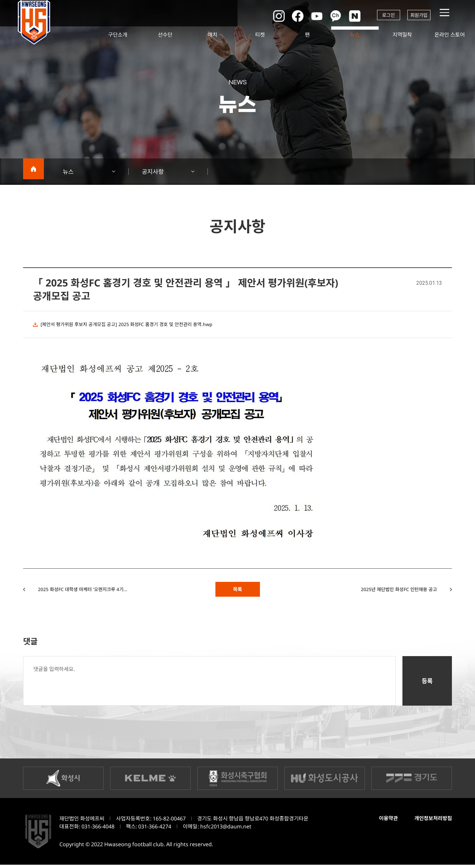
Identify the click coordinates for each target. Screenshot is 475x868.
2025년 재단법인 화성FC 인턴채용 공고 (386, 591)
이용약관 (384, 822)
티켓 (260, 35)
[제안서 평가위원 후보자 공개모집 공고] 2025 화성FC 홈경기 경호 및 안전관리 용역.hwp (138, 324)
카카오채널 (327, 16)
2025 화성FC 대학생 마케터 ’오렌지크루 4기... (96, 591)
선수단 (165, 35)
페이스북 (287, 16)
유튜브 (307, 16)
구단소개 (118, 35)
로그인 (381, 16)
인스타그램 (267, 16)
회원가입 (417, 16)
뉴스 (355, 35)
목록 (237, 591)
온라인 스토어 (450, 35)
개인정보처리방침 (431, 822)
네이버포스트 (346, 16)
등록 (427, 684)
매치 (213, 35)
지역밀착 (402, 35)
